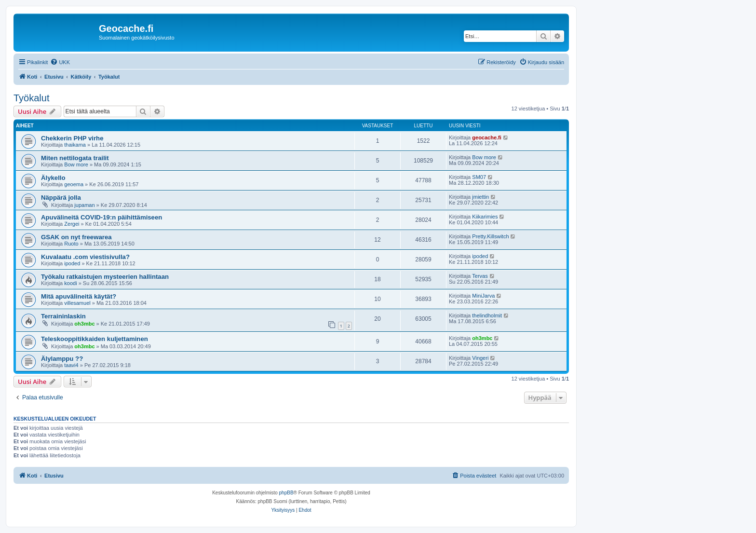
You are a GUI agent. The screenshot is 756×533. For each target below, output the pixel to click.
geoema (74, 184)
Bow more (76, 164)
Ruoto (71, 244)
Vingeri (480, 358)
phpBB (286, 493)
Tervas (480, 276)
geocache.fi (487, 137)
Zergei (72, 224)
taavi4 (71, 365)
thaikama (75, 145)
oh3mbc (84, 324)
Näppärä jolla (61, 198)
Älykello (53, 178)
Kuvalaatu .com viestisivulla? (85, 257)
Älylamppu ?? (62, 359)
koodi (70, 283)
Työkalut (31, 98)
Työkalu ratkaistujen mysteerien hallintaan (105, 277)
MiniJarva (483, 296)
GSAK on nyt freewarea (76, 237)
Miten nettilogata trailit (75, 158)
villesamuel (77, 303)
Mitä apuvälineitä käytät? (79, 296)
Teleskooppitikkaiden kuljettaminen (94, 339)
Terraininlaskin (63, 316)
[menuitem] (60, 62)
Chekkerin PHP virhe (72, 138)
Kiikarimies (485, 217)
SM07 (479, 177)
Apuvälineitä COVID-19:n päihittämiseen (101, 217)
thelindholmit (487, 315)
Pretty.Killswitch (490, 236)
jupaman (84, 205)
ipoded (72, 263)
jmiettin (480, 197)
